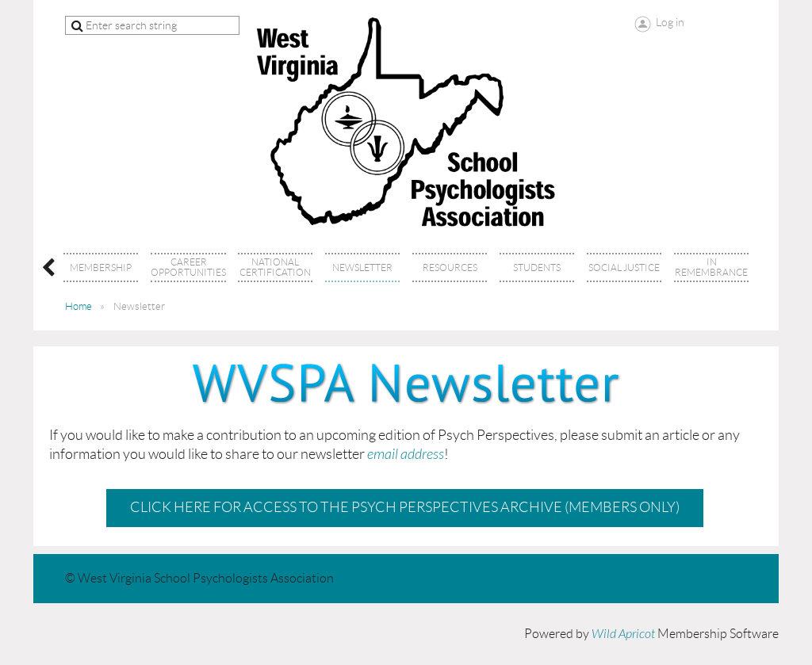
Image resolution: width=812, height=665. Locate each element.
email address (406, 455)
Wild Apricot (623, 634)
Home (79, 306)
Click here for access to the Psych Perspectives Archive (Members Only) (405, 507)
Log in (670, 22)
